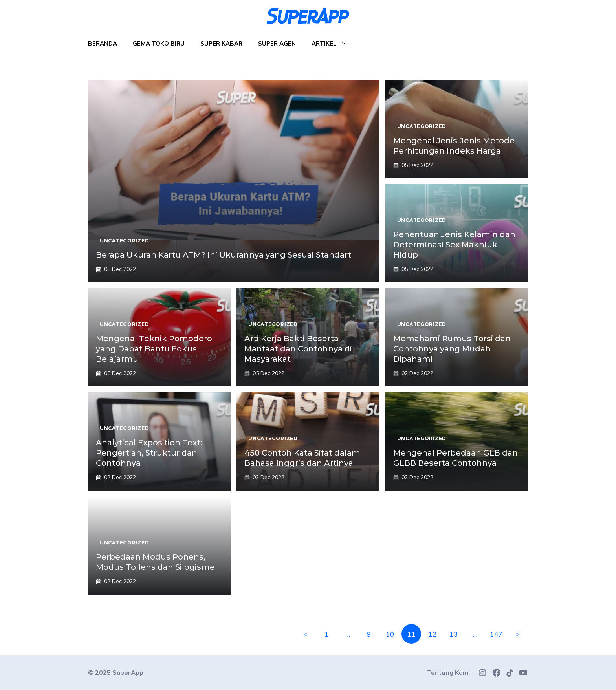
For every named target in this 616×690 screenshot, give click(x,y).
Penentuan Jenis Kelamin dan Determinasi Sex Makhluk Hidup (454, 245)
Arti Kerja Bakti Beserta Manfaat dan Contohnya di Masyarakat (298, 349)
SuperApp (128, 672)
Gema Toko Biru (159, 43)
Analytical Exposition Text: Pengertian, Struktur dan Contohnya (149, 453)
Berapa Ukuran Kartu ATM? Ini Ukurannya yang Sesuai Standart (224, 255)
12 (433, 634)
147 (496, 634)
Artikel (333, 44)
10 (390, 634)
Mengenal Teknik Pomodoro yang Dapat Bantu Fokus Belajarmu (154, 349)
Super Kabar (221, 43)
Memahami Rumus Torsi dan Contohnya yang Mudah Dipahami (452, 349)
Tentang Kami (448, 672)
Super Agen (277, 43)
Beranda (103, 43)
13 (454, 634)
